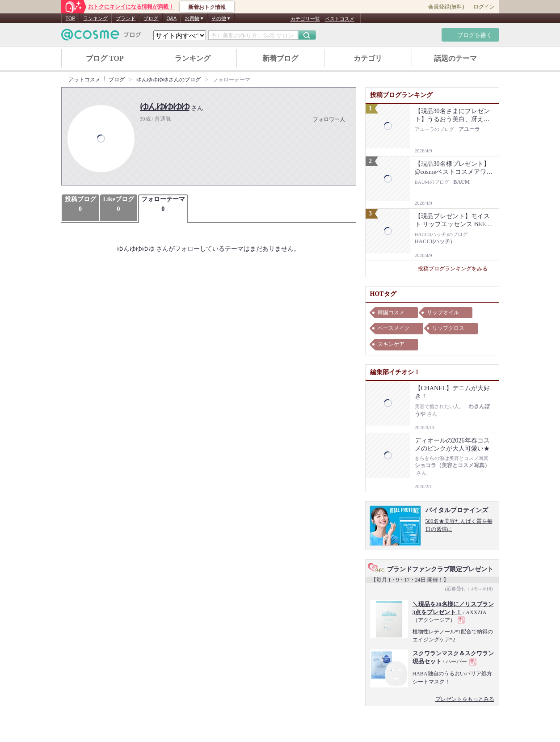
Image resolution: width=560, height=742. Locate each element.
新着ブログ (280, 58)
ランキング (95, 18)
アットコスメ (84, 80)
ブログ (151, 18)
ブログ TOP (105, 58)
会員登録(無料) (446, 7)
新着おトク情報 (207, 7)
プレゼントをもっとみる (465, 699)
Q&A (171, 18)
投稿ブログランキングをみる (456, 269)
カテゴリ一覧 (305, 19)
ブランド (126, 18)
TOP (71, 18)
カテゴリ (368, 58)
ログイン (484, 7)
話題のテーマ (455, 58)
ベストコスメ (340, 19)
